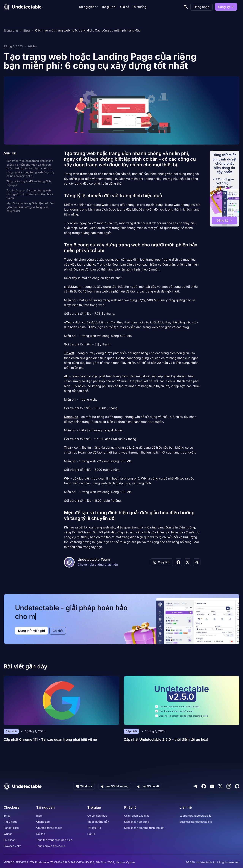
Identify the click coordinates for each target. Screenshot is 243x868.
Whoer (8, 834)
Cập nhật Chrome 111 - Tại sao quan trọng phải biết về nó (50, 739)
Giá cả (125, 7)
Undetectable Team (94, 559)
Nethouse (71, 417)
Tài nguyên (88, 7)
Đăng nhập (202, 7)
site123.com (73, 287)
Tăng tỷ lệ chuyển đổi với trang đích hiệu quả (29, 183)
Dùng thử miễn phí (31, 631)
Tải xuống (139, 7)
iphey (7, 816)
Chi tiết (58, 631)
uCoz (68, 322)
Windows (84, 786)
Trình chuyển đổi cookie (51, 846)
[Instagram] (229, 786)
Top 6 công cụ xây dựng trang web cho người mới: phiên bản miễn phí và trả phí (30, 194)
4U (66, 376)
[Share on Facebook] (178, 562)
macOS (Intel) (148, 786)
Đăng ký (226, 7)
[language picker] (186, 7)
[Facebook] (204, 786)
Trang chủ (11, 31)
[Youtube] (212, 786)
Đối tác (41, 834)
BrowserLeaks (12, 846)
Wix (67, 478)
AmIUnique (10, 822)
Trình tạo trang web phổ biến (54, 840)
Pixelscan (9, 840)
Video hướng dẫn (98, 822)
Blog (27, 31)
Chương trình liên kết (49, 828)
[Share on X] (188, 562)
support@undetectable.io (195, 816)
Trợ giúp (109, 7)
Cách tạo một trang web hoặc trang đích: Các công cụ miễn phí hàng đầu (88, 31)
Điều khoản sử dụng (137, 822)
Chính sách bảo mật (136, 816)
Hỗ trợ (91, 834)
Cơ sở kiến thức (97, 816)
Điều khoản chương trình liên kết (144, 828)
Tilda (67, 447)
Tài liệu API (94, 828)
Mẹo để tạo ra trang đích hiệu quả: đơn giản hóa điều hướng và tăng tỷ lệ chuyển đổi (30, 207)
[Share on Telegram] (197, 562)
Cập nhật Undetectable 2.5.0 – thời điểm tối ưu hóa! (166, 739)
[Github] (237, 786)
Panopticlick (11, 828)
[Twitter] (220, 786)
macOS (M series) (115, 786)
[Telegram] (195, 786)
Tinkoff (69, 353)
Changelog (43, 822)
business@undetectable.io (196, 822)
